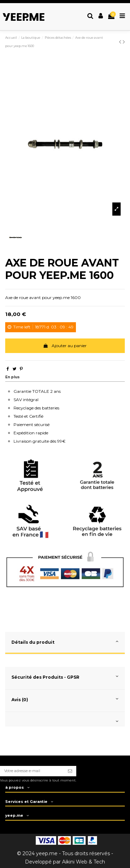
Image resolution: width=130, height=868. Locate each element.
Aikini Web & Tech (84, 862)
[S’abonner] (70, 771)
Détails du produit (65, 641)
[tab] (65, 643)
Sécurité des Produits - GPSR (65, 676)
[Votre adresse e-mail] (32, 771)
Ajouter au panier (65, 346)
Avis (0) (65, 699)
